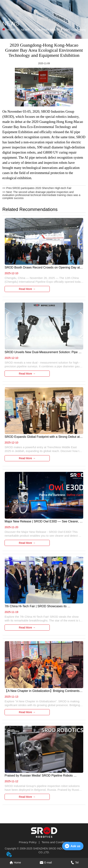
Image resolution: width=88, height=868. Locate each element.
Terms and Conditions (55, 842)
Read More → (27, 289)
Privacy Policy (28, 842)
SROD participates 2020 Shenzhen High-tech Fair (42, 188)
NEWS (25, 30)
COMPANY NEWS (47, 30)
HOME (11, 30)
